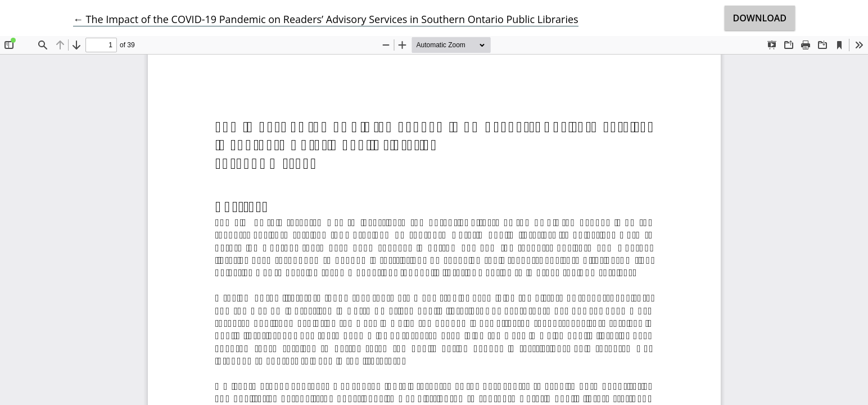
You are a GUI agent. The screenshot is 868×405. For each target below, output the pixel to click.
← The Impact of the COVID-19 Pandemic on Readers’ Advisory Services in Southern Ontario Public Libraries (326, 19)
